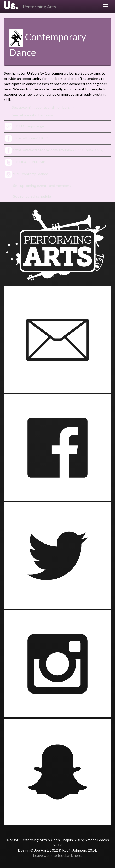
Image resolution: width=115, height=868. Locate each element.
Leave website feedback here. (58, 855)
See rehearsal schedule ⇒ (33, 115)
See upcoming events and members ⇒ (43, 107)
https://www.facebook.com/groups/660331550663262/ (54, 150)
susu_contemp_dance (27, 174)
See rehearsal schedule (32, 196)
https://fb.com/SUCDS (27, 138)
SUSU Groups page (25, 126)
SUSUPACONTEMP (25, 162)
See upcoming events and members (42, 186)
